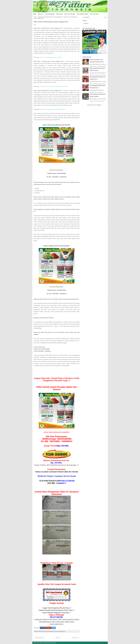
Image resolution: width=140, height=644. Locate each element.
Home (35, 14)
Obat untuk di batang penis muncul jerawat (51, 57)
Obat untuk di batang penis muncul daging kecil (50, 17)
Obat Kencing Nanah (83, 14)
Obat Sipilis (59, 14)
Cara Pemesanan (50, 14)
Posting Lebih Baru (39, 638)
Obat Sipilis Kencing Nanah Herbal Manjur (57, 2)
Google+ (49, 628)
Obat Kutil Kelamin (70, 14)
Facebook (43, 628)
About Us (41, 14)
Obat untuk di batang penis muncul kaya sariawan (53, 109)
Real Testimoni (94, 14)
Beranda (58, 638)
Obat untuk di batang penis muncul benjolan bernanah (54, 86)
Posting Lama (75, 638)
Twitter (54, 628)
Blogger (99, 105)
